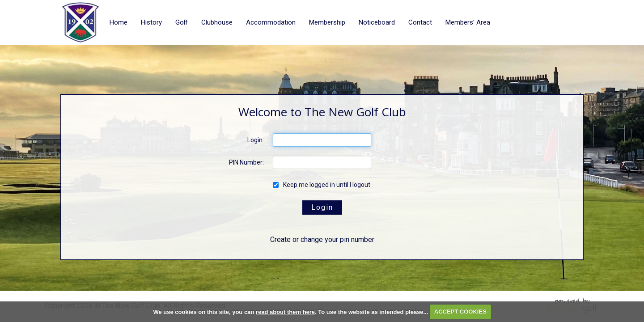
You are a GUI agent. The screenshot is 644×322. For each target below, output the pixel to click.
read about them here (285, 311)
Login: (256, 140)
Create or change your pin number (322, 239)
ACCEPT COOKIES (460, 311)
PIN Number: (246, 162)
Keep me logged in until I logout (322, 185)
